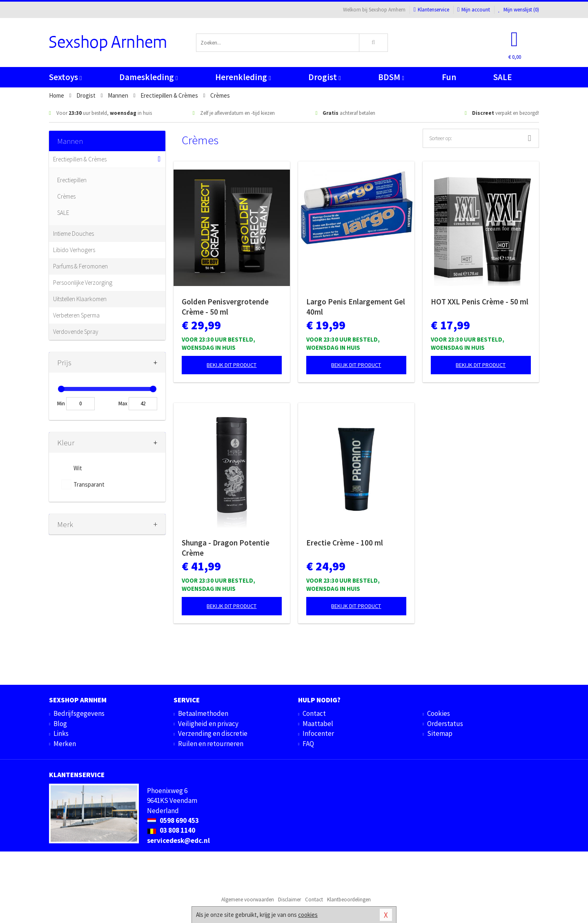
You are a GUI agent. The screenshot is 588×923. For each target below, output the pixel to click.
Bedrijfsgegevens (79, 713)
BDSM (391, 77)
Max (123, 403)
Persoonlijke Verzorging (83, 283)
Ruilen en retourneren (211, 744)
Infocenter (318, 733)
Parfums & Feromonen (80, 266)
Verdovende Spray (76, 332)
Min (61, 403)
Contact (314, 713)
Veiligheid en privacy (208, 724)
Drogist (324, 77)
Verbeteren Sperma (76, 315)
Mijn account (474, 10)
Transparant (89, 484)
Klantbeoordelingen (349, 900)
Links (61, 733)
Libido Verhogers (74, 250)
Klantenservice (431, 10)
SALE (503, 77)
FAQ (308, 744)
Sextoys (65, 77)
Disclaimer (290, 900)
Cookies (439, 713)
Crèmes (66, 196)
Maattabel (318, 724)
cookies (308, 915)
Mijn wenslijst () (519, 10)
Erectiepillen (72, 180)
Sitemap (440, 733)
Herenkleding (243, 77)
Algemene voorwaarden (248, 900)
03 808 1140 (171, 830)
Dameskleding (148, 77)
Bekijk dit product (232, 365)
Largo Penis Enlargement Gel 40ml (356, 307)
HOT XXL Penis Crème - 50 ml (480, 302)
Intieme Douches (73, 234)
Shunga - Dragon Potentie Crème (226, 548)
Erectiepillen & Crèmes (80, 159)
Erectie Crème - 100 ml (345, 543)
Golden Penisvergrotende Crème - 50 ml (225, 307)
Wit (78, 468)
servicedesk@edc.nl (178, 840)
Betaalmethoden (203, 713)
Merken (65, 744)
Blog (60, 724)
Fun (449, 77)
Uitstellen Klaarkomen (80, 299)
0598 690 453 (173, 820)
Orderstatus (445, 724)
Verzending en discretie (213, 733)
